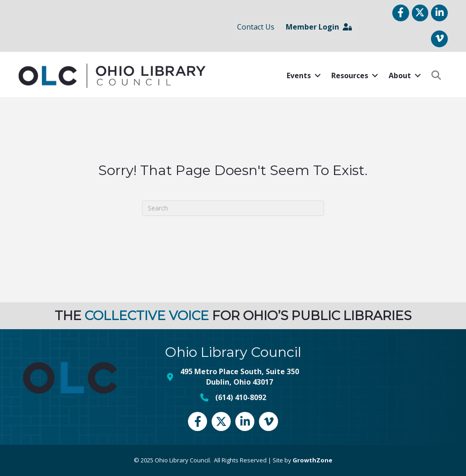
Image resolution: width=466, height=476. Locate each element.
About (400, 75)
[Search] (233, 208)
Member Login (319, 27)
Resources (350, 75)
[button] (436, 76)
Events (299, 75)
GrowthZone (312, 460)
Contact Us (256, 27)
